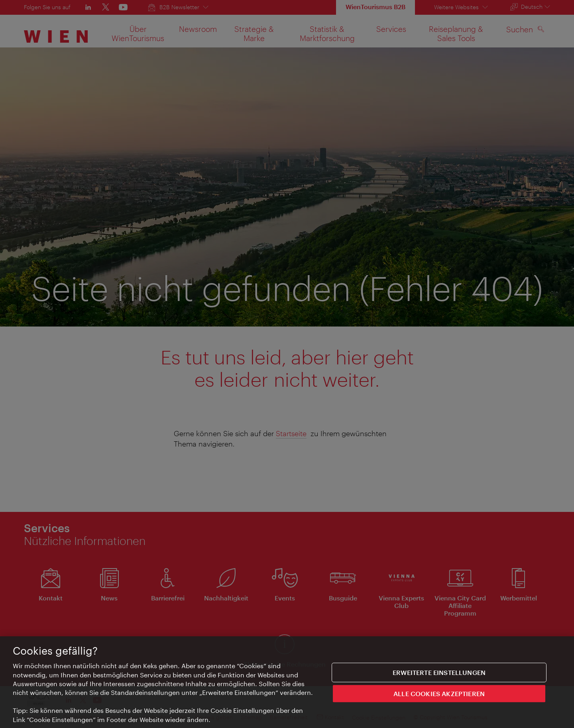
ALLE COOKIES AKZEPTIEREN (439, 695)
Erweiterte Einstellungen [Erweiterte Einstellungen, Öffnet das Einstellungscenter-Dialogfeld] (439, 674)
